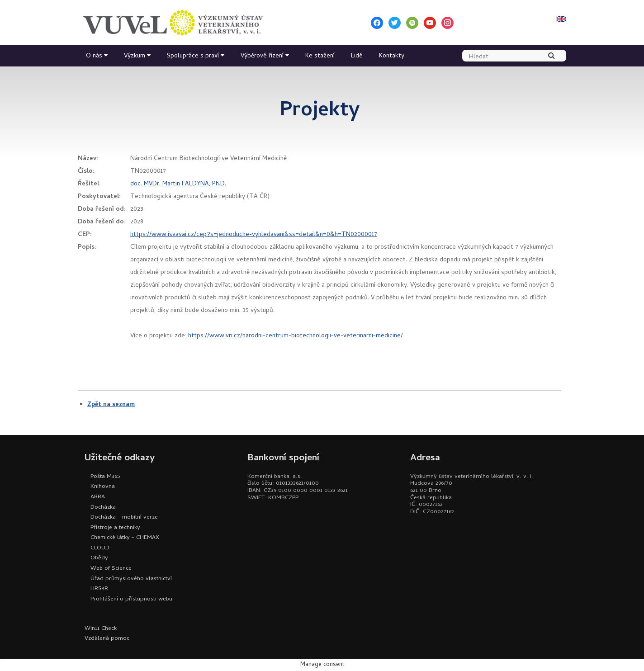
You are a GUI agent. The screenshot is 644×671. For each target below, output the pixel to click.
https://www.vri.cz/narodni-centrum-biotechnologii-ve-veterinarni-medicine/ (296, 336)
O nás (94, 56)
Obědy (99, 558)
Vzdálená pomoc (107, 639)
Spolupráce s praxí (193, 56)
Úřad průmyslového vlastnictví (131, 579)
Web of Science (111, 569)
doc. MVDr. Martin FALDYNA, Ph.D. (178, 184)
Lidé (357, 56)
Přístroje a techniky (115, 528)
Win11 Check (101, 629)
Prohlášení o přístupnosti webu (131, 599)
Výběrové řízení (262, 56)
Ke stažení (320, 56)
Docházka (103, 508)
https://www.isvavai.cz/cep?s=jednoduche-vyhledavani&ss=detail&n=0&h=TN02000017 (254, 235)
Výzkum (135, 56)
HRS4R (99, 589)
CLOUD (100, 548)
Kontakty (392, 56)
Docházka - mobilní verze (124, 517)
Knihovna (103, 487)
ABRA (98, 497)
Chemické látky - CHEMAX (125, 538)
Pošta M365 (105, 477)
